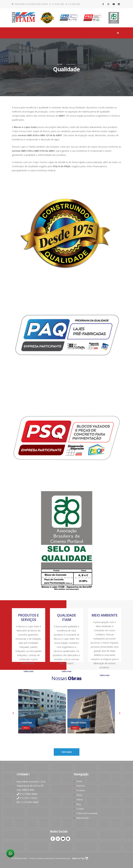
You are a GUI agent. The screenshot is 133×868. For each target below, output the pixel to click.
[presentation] (13, 713)
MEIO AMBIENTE (105, 615)
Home (60, 64)
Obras (79, 795)
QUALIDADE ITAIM (67, 617)
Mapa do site (83, 818)
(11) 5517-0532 (28, 798)
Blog (78, 804)
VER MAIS (67, 752)
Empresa (81, 786)
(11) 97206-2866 (29, 802)
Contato (80, 809)
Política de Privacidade (87, 813)
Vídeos (80, 800)
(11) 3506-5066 (28, 794)
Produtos (81, 790)
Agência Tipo (80, 858)
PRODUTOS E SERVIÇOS (28, 617)
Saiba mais (29, 671)
